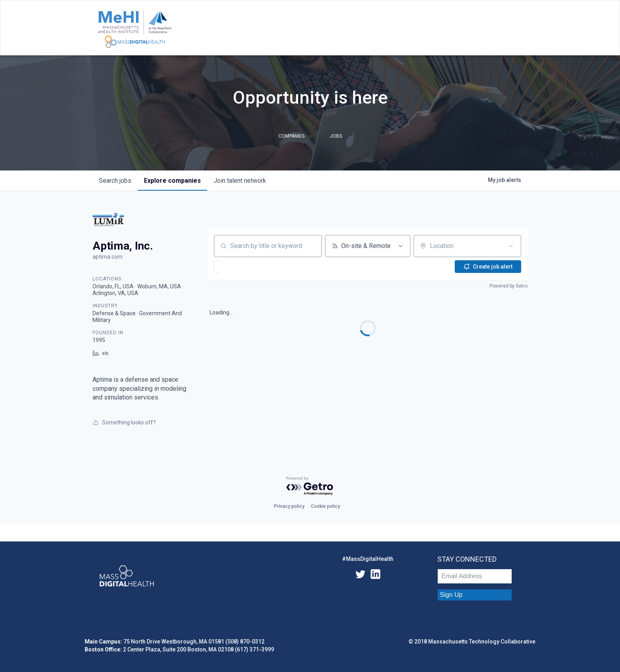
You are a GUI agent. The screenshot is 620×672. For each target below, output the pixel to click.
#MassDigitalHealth (368, 559)
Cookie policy (325, 506)
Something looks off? (124, 422)
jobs (115, 181)
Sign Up (451, 595)
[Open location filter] (511, 246)
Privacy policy (289, 506)
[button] (241, 267)
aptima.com (108, 257)
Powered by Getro (508, 286)
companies (172, 181)
